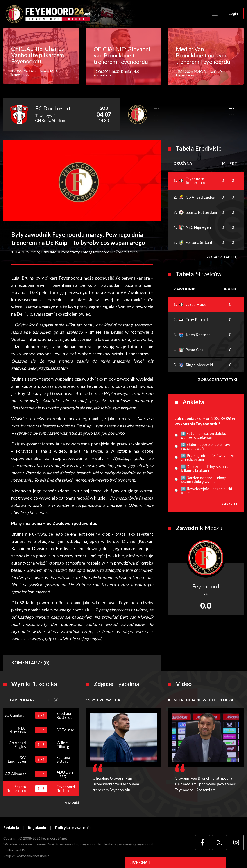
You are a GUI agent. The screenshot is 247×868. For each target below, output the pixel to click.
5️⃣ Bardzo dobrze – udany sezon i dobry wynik (204, 480)
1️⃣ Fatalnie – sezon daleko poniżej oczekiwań (204, 436)
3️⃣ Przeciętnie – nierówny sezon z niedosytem (209, 458)
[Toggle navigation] (215, 14)
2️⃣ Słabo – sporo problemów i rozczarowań (206, 447)
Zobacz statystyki (218, 380)
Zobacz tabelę (222, 257)
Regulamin (37, 828)
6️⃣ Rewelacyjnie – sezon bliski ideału (207, 491)
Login (233, 14)
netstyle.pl (42, 856)
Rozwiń (71, 803)
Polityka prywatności (74, 828)
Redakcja (11, 828)
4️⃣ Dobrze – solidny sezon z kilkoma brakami (205, 469)
